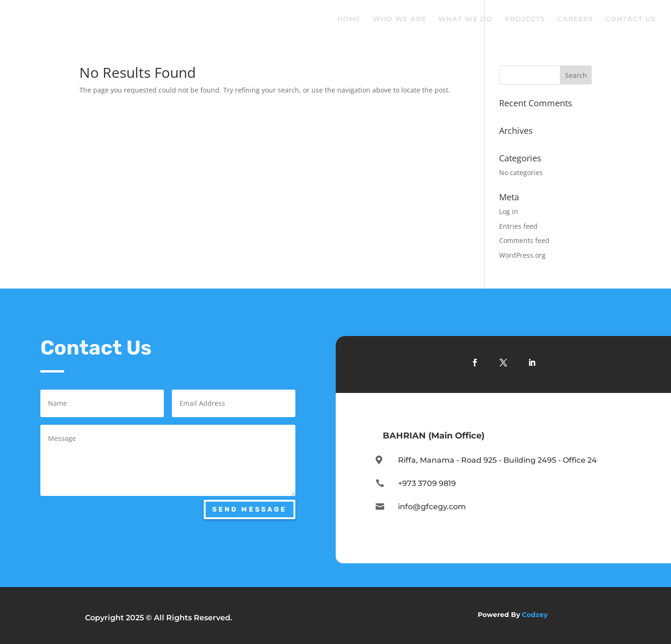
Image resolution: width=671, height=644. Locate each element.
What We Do (465, 19)
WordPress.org (522, 255)
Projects (525, 19)
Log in (509, 211)
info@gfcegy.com (432, 507)
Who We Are (399, 19)
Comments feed (524, 240)
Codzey (535, 615)
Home (349, 19)
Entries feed (518, 226)
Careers (575, 19)
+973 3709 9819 (427, 483)
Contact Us (631, 19)
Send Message (250, 509)
